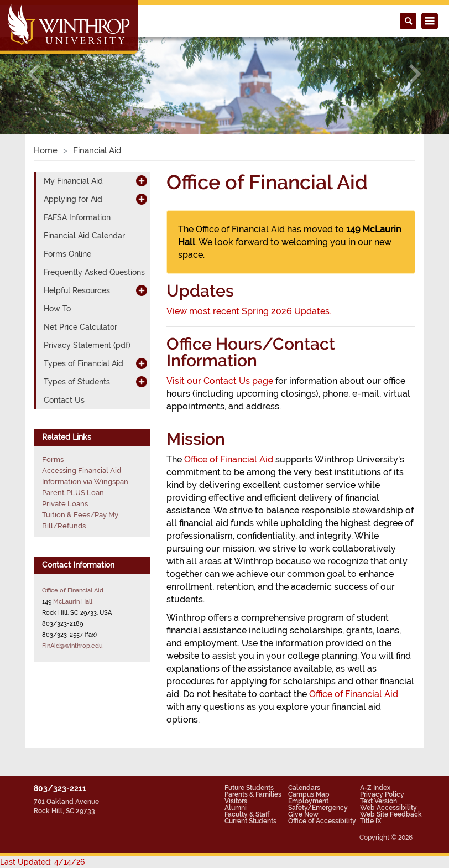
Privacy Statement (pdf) (87, 345)
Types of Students (77, 382)
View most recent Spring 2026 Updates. (249, 311)
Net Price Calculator (80, 327)
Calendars (304, 788)
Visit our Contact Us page (220, 381)
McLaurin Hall (73, 601)
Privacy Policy (382, 794)
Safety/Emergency (318, 808)
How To (57, 309)
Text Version (378, 801)
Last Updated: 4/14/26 (42, 862)
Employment (308, 801)
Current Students (250, 821)
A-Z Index (375, 788)
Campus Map (309, 794)
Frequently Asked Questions (94, 272)
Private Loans (65, 504)
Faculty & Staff (247, 814)
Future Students (249, 788)
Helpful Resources (77, 290)
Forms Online (67, 254)
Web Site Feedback (391, 814)
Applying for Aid (73, 199)
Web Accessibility (388, 808)
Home (46, 150)
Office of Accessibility (322, 821)
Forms (53, 459)
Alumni (236, 808)
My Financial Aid (73, 181)
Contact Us (64, 400)
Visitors (236, 801)
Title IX (371, 821)
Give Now (303, 814)
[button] (34, 74)
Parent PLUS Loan (73, 493)
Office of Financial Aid (229, 459)
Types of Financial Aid (83, 363)
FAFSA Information (77, 217)
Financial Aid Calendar (84, 236)
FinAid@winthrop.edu (72, 646)
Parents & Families (253, 794)
